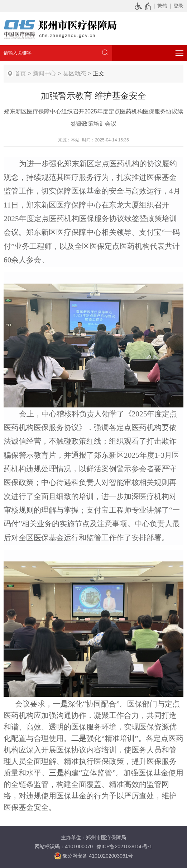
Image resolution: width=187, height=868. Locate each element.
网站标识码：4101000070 (64, 846)
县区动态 (75, 73)
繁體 (162, 6)
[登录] (177, 6)
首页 (20, 73)
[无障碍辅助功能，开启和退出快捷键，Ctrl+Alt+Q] (143, 6)
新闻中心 (44, 73)
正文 (99, 73)
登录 (178, 6)
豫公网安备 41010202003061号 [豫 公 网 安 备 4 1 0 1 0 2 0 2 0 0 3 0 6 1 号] (94, 856)
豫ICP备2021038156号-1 (124, 846)
